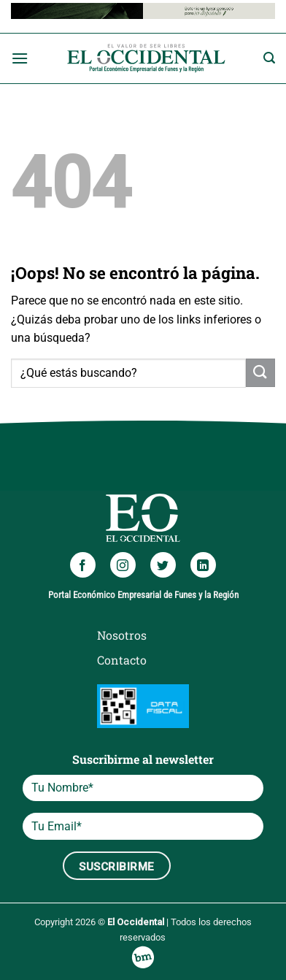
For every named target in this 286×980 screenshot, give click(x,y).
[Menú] (20, 58)
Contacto (122, 660)
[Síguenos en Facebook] (83, 565)
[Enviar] (260, 373)
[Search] (269, 58)
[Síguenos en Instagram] (123, 565)
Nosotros (122, 635)
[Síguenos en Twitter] (163, 565)
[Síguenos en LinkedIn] (203, 565)
